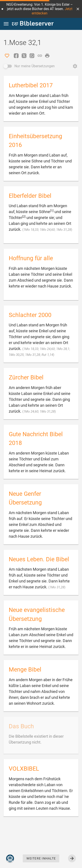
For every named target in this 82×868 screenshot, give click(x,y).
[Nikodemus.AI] (10, 858)
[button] (78, 9)
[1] (52, 211)
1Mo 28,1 (63, 349)
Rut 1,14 (47, 355)
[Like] (7, 56)
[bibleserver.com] (33, 24)
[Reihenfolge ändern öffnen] (75, 66)
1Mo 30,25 (16, 355)
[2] (24, 217)
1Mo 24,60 (47, 230)
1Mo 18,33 (31, 230)
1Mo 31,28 (64, 230)
